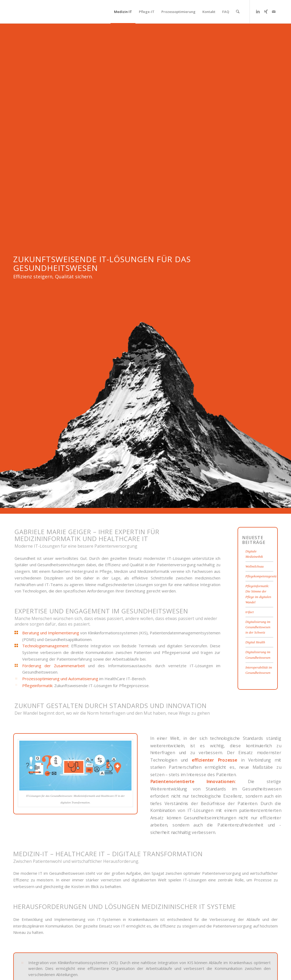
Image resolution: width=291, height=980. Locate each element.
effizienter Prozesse (215, 760)
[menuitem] (123, 12)
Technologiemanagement (45, 646)
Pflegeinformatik (37, 685)
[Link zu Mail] (274, 11)
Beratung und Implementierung (51, 633)
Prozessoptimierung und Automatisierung (60, 679)
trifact (250, 612)
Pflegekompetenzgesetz (261, 576)
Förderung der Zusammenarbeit (54, 666)
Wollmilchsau (255, 566)
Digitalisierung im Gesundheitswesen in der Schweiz (258, 627)
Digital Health (255, 642)
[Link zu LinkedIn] (258, 11)
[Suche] (238, 12)
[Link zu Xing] (266, 11)
